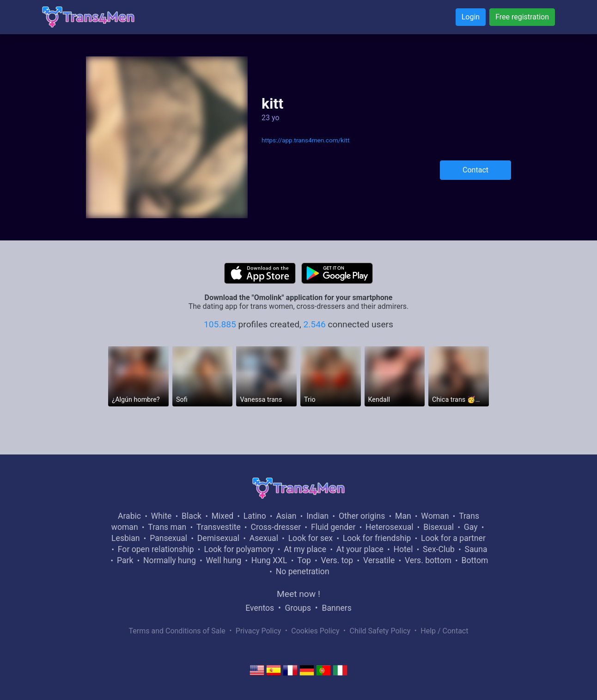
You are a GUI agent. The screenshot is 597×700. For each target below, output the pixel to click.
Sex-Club (439, 549)
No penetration (303, 571)
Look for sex (311, 538)
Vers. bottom (428, 560)
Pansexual (168, 538)
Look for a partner (453, 538)
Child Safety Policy (380, 631)
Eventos (260, 608)
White (161, 516)
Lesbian (125, 538)
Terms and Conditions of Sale (177, 631)
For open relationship (156, 549)
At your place (360, 549)
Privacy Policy (259, 631)
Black (192, 516)
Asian (286, 516)
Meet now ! (298, 594)
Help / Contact (444, 631)
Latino (255, 516)
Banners (336, 608)
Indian (317, 516)
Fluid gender (333, 527)
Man (403, 516)
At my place (305, 549)
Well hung (224, 560)
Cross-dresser (276, 527)
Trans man (167, 527)
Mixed (222, 516)
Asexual (264, 538)
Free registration (522, 17)
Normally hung (170, 560)
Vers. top (337, 560)
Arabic (129, 516)
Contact (475, 170)
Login (471, 17)
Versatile (379, 560)
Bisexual (439, 527)
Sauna (476, 549)
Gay (471, 527)
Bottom (475, 560)
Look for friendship (377, 538)
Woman (435, 516)
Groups (298, 608)
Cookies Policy (315, 631)
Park (125, 560)
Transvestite (219, 527)
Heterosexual (389, 527)
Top (304, 560)
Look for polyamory (239, 549)
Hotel (403, 549)
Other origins (362, 516)
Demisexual (218, 538)
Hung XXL (269, 560)
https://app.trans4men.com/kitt (305, 140)
